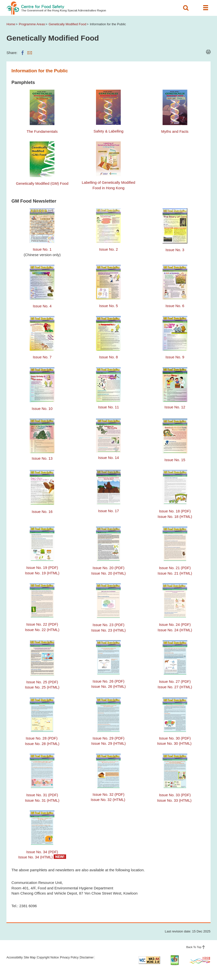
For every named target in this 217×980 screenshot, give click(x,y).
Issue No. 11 (108, 407)
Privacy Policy (69, 957)
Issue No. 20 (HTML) (108, 573)
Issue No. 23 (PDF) (108, 625)
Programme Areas (32, 24)
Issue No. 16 (42, 512)
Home (11, 24)
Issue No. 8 (109, 357)
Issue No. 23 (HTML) (108, 630)
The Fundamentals (42, 131)
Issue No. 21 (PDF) (175, 568)
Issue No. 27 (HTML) (175, 687)
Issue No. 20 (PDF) (108, 568)
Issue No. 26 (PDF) (108, 681)
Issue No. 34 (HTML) (36, 857)
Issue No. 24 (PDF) (175, 624)
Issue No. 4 (42, 306)
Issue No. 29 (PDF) (108, 738)
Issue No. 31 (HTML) (42, 800)
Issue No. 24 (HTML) (175, 630)
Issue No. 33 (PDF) (175, 795)
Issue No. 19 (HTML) (42, 573)
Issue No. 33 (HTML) (174, 800)
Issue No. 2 (109, 249)
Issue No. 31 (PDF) (42, 795)
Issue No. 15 (175, 460)
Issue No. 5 (109, 306)
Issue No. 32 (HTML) (108, 800)
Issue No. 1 (42, 249)
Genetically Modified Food (67, 24)
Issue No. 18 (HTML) (175, 516)
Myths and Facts (175, 131)
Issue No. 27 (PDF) (175, 681)
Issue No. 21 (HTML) (175, 573)
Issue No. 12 (175, 407)
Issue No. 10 (42, 409)
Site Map (30, 957)
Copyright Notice (48, 957)
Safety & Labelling (108, 131)
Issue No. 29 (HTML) (108, 743)
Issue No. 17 (108, 511)
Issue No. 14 (108, 458)
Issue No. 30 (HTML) (174, 743)
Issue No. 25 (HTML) (42, 687)
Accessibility (14, 957)
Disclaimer (87, 957)
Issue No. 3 (175, 250)
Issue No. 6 (175, 306)
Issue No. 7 (42, 357)
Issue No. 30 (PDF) (175, 738)
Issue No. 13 (42, 458)
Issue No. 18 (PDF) (175, 511)
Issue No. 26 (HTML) (108, 686)
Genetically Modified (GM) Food (42, 183)
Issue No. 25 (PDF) (42, 682)
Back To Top (194, 947)
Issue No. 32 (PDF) (108, 794)
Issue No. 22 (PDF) (42, 624)
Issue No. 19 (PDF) (42, 568)
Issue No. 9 (175, 357)
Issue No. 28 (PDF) (42, 738)
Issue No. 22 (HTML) (42, 630)
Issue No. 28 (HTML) (42, 744)
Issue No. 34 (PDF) (42, 852)
